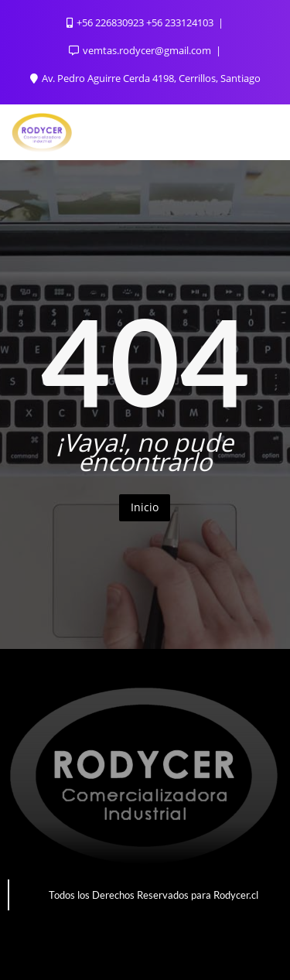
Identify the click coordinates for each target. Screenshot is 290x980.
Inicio (145, 507)
